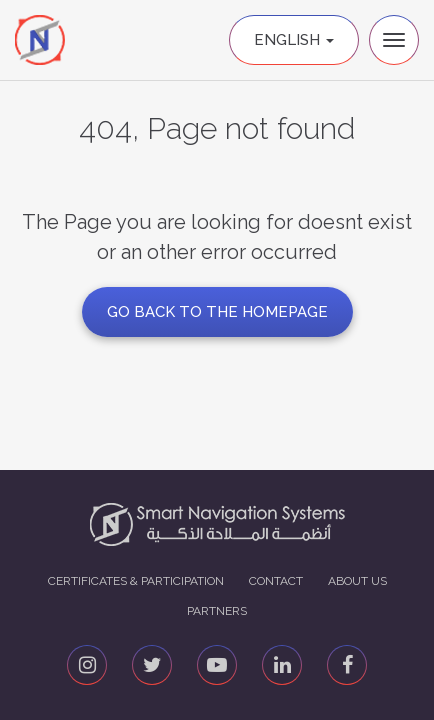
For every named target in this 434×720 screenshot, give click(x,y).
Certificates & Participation (136, 581)
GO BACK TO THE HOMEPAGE (217, 312)
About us (357, 581)
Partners (217, 611)
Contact (276, 581)
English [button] (294, 40)
